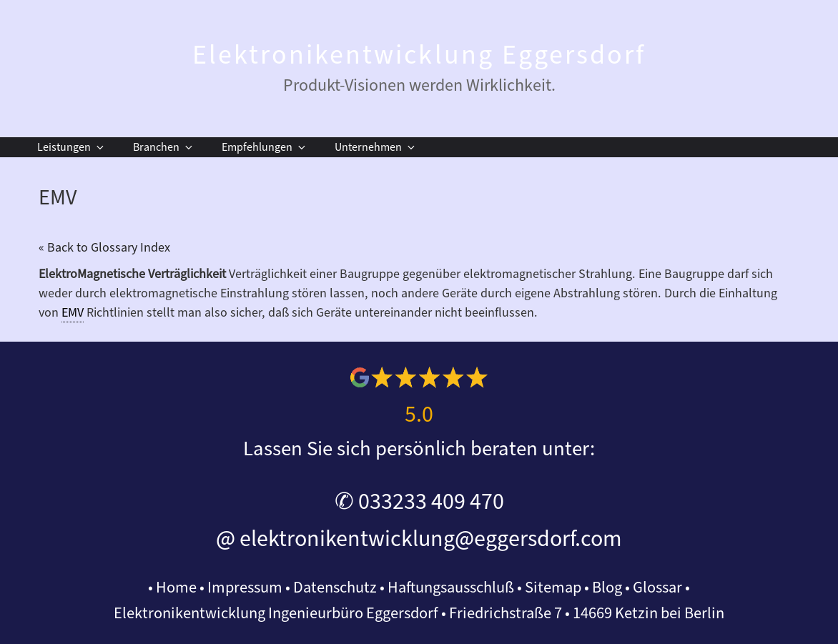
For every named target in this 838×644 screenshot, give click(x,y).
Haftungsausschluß (451, 588)
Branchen (164, 147)
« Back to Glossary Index (104, 248)
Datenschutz (335, 588)
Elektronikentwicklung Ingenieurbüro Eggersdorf (276, 613)
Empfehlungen (265, 147)
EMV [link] (73, 313)
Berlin (704, 613)
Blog (607, 588)
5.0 (419, 415)
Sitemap (553, 588)
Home (176, 588)
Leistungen (72, 147)
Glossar (657, 588)
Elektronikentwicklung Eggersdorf (419, 55)
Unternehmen (376, 147)
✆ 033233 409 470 (419, 502)
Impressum (245, 588)
